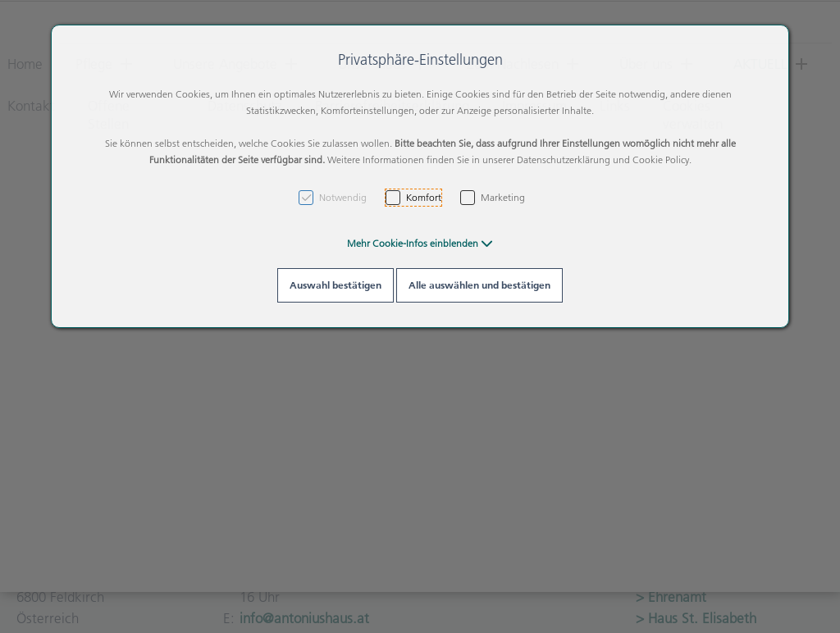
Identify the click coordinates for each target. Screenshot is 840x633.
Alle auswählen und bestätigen (479, 285)
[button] (420, 243)
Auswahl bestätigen (336, 285)
